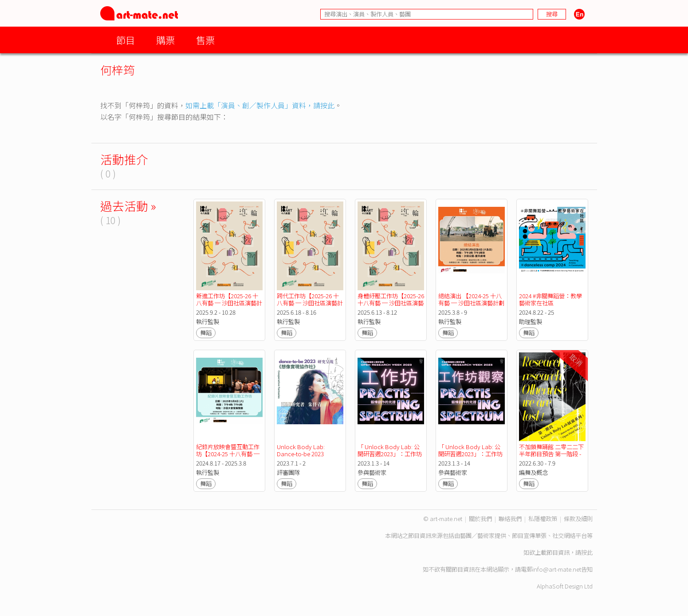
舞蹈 (206, 333)
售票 (205, 40)
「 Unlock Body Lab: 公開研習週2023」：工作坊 (390, 450)
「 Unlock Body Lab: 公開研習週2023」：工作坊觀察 (470, 454)
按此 (587, 552)
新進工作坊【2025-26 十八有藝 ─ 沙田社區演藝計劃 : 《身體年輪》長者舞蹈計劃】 (229, 306)
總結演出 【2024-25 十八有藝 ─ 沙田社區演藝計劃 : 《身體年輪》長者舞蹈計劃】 (472, 306)
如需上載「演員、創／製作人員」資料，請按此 (260, 105)
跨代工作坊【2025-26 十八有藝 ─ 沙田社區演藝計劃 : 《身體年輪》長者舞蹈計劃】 (310, 306)
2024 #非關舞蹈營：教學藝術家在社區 (550, 299)
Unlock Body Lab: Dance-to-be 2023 (301, 450)
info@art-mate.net (557, 569)
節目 (126, 40)
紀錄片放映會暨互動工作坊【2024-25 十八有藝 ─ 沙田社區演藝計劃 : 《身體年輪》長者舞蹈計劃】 (228, 457)
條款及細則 (578, 519)
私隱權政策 (543, 519)
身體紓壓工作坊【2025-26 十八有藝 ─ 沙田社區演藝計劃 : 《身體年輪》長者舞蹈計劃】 (391, 306)
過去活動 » (128, 206)
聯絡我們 (510, 519)
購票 (165, 40)
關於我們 (480, 519)
